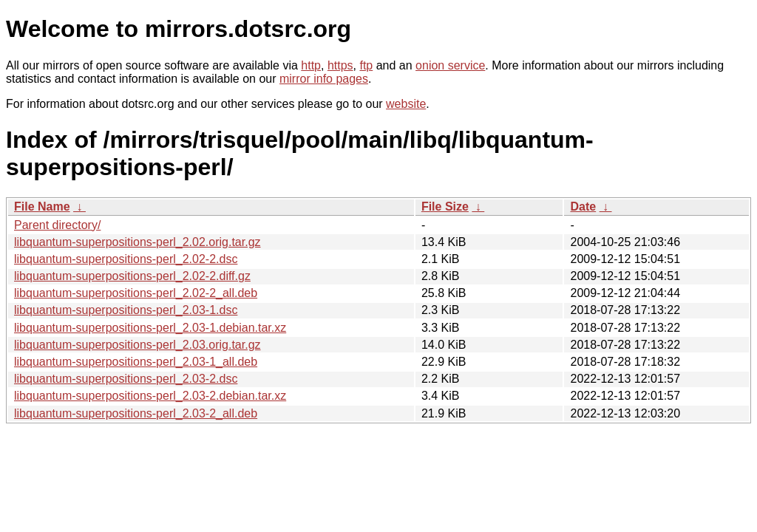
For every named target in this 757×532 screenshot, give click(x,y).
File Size (445, 207)
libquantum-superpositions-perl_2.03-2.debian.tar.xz (150, 396)
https (340, 65)
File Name (42, 207)
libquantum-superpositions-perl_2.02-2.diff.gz (132, 276)
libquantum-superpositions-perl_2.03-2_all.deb (136, 413)
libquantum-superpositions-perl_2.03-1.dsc (126, 310)
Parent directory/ (57, 225)
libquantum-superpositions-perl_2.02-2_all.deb (136, 293)
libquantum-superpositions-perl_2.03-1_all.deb (136, 362)
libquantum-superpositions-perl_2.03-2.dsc (126, 379)
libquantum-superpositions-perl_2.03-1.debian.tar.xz (150, 328)
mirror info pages (324, 79)
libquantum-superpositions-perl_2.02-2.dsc (126, 259)
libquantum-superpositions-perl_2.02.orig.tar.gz (138, 242)
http (311, 65)
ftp (366, 65)
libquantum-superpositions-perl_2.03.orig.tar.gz (138, 345)
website (406, 104)
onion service (450, 65)
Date (583, 207)
